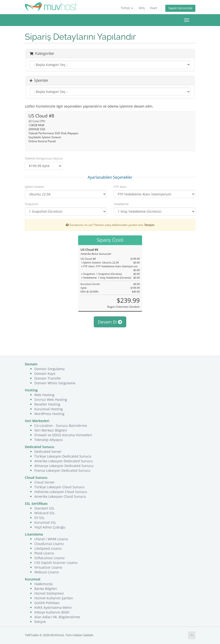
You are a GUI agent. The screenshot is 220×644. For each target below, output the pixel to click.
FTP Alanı (120, 187)
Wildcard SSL (45, 513)
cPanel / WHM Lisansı (51, 539)
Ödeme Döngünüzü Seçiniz (44, 158)
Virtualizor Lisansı (48, 567)
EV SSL (39, 518)
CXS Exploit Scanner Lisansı (56, 563)
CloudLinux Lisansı (49, 544)
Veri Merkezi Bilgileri (51, 430)
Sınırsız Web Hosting (51, 400)
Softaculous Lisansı (49, 558)
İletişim (149, 225)
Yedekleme (121, 204)
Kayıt (154, 8)
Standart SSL (44, 508)
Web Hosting (44, 395)
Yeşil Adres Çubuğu (50, 527)
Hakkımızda (43, 584)
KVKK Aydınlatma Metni (53, 607)
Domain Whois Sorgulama (55, 383)
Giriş (142, 8)
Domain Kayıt (45, 374)
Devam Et (110, 322)
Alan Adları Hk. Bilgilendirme (57, 617)
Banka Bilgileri (46, 589)
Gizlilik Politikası (47, 603)
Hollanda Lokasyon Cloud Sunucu (61, 492)
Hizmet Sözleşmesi (49, 593)
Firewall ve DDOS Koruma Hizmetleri (63, 435)
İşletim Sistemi (34, 187)
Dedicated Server (48, 452)
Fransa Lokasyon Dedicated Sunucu (62, 470)
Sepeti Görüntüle (180, 8)
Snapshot (31, 204)
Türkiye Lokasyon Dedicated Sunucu (63, 456)
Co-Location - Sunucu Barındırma (61, 426)
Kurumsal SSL (45, 522)
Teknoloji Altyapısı (49, 440)
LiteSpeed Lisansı (48, 548)
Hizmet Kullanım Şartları (54, 598)
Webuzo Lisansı (47, 572)
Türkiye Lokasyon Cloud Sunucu (59, 487)
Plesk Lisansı (44, 553)
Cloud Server (45, 482)
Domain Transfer (48, 378)
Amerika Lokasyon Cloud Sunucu (60, 496)
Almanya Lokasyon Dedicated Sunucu (64, 466)
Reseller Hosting (47, 404)
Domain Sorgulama (49, 369)
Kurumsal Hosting (49, 409)
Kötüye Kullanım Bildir (52, 612)
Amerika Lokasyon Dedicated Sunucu (64, 461)
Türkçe (127, 8)
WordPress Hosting (49, 414)
